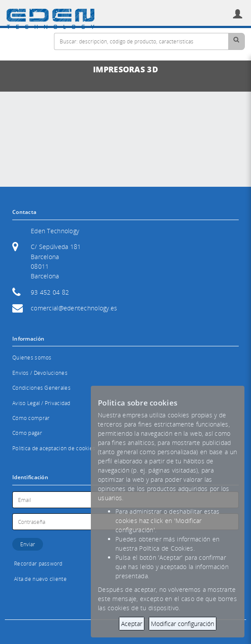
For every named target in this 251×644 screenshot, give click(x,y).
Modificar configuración (183, 624)
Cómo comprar (31, 418)
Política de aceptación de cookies (54, 448)
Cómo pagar (27, 433)
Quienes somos (32, 358)
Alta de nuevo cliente (40, 579)
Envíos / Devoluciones (40, 373)
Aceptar (132, 624)
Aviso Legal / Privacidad (41, 403)
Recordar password (38, 564)
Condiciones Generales (41, 388)
